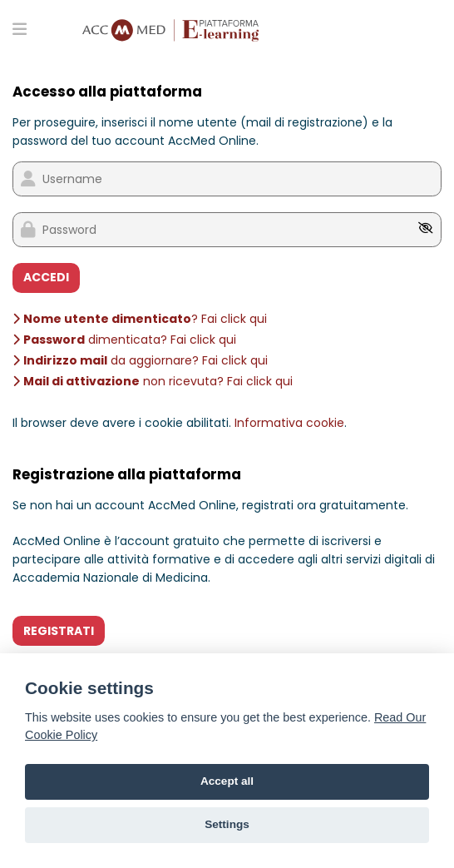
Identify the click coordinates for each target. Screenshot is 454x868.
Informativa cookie (289, 423)
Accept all (227, 781)
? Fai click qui (140, 319)
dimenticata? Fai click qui (124, 340)
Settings (227, 824)
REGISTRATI (59, 631)
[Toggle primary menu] (20, 28)
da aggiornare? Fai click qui (140, 360)
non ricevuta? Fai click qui (153, 381)
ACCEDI (46, 277)
